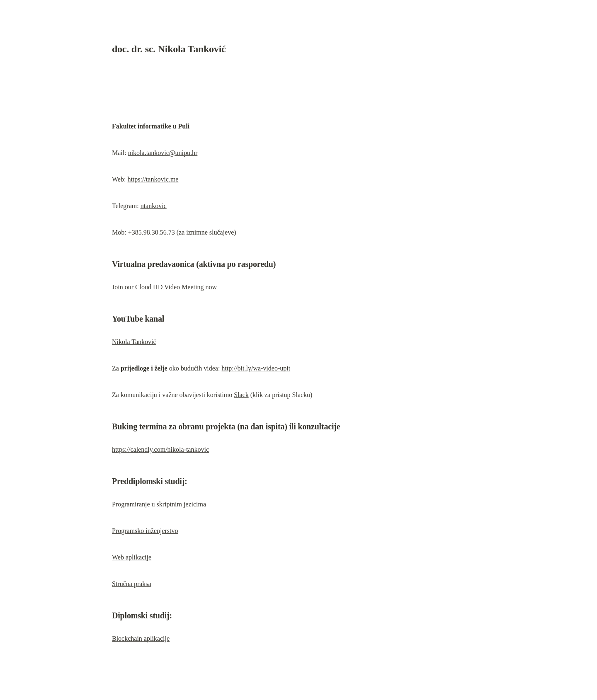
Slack (241, 395)
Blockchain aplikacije (141, 638)
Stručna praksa (132, 584)
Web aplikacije (132, 557)
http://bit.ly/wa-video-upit (256, 368)
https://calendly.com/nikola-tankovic (160, 449)
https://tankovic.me (153, 179)
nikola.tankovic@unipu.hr (163, 153)
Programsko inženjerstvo (145, 531)
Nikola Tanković (134, 342)
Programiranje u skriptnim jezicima (159, 504)
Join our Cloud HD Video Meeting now (164, 287)
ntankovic (154, 206)
